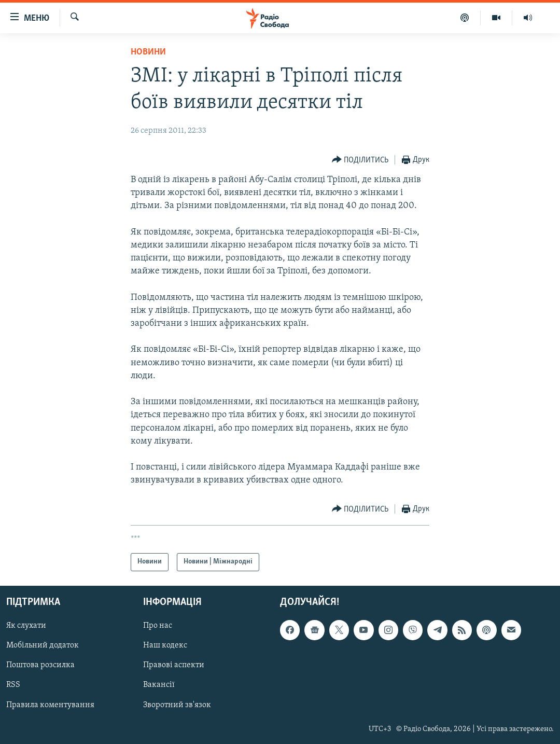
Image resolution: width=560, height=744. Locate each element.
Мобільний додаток (43, 645)
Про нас (158, 626)
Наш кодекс (165, 645)
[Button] (360, 160)
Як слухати (26, 626)
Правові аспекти (174, 665)
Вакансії (159, 685)
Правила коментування (50, 705)
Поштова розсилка (40, 665)
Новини (148, 52)
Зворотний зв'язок (177, 705)
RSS (13, 685)
